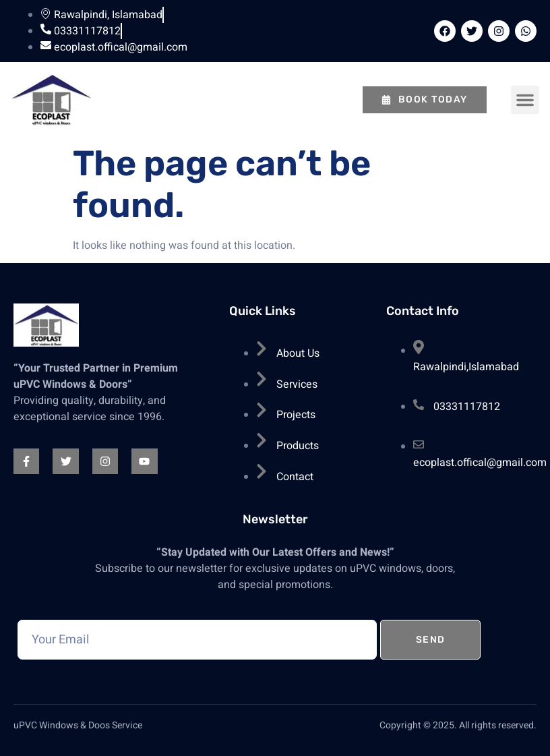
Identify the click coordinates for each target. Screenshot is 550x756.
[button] (525, 100)
